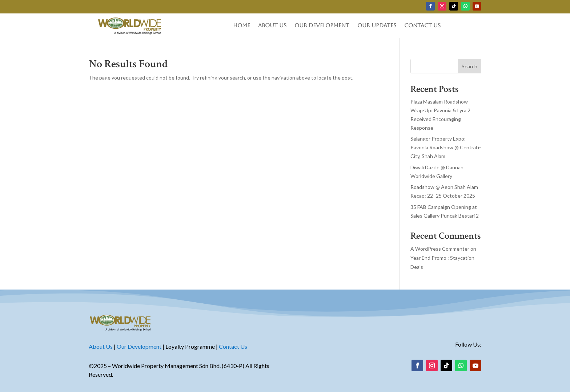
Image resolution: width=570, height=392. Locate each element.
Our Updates (377, 26)
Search (469, 66)
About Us (272, 26)
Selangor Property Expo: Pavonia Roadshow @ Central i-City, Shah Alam (446, 147)
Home (242, 26)
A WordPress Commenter (440, 249)
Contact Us (422, 26)
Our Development (322, 26)
